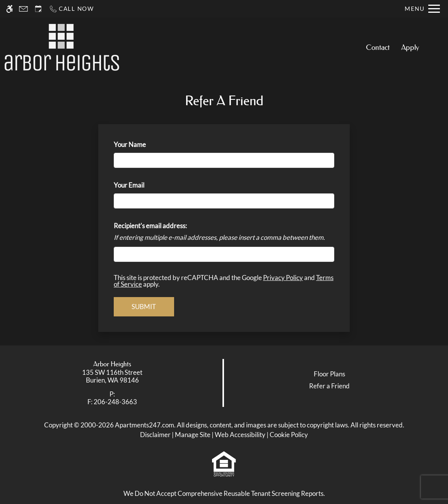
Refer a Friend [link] (329, 386)
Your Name (142, 144)
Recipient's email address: (150, 226)
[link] (112, 377)
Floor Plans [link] (329, 374)
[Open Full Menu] (422, 9)
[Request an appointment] (38, 9)
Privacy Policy (283, 278)
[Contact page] (23, 9)
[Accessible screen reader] (9, 9)
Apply (410, 47)
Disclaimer (155, 435)
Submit (144, 307)
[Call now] (71, 9)
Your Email (142, 185)
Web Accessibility (240, 435)
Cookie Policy (289, 435)
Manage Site (193, 435)
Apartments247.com (144, 425)
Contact (378, 47)
